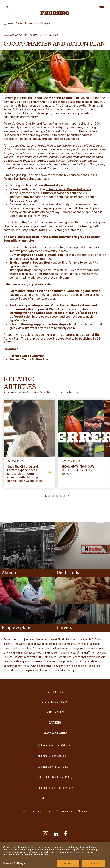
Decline (93, 863)
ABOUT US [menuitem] (55, 692)
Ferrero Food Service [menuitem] (52, 756)
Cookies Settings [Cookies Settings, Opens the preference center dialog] (14, 863)
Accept (68, 863)
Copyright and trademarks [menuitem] (53, 767)
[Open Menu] (103, 8)
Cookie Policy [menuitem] (64, 811)
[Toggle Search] (7, 8)
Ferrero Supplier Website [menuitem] (54, 745)
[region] (55, 855)
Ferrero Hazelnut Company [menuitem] (55, 788)
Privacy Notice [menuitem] (41, 811)
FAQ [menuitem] (24, 811)
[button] (69, 496)
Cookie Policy (41, 854)
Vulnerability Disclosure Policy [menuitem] (55, 777)
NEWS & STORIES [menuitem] (55, 733)
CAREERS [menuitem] (55, 723)
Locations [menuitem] (43, 798)
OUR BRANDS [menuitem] (55, 712)
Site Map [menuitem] (83, 811)
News (11, 24)
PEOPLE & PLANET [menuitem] (55, 702)
